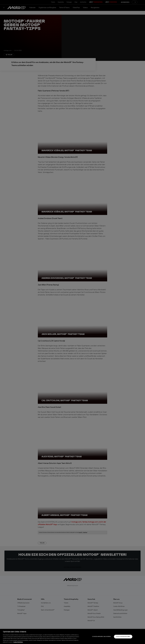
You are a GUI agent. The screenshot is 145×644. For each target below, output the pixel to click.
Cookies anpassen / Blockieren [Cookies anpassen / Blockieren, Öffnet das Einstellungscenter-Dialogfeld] (101, 637)
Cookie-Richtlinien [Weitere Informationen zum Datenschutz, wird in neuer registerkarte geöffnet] (18, 642)
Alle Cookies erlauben (123, 637)
